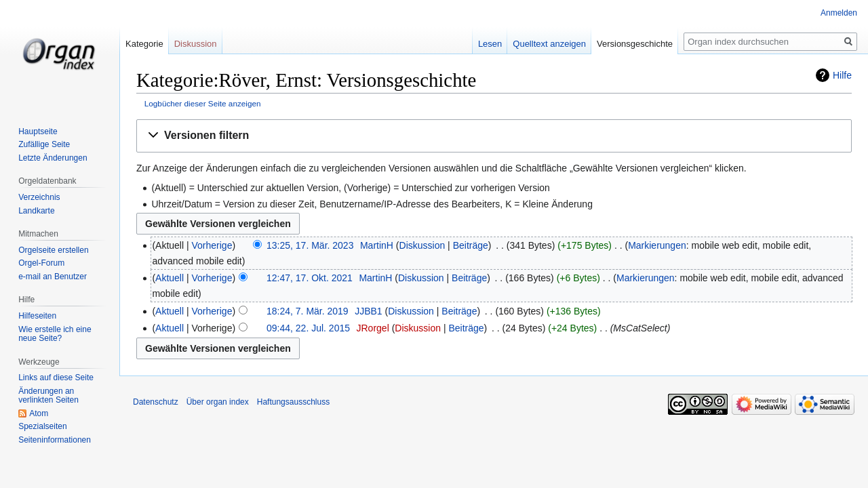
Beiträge (471, 245)
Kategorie (144, 44)
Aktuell (170, 278)
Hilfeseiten (37, 316)
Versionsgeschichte (635, 44)
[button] (494, 136)
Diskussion (422, 245)
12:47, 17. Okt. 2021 (310, 278)
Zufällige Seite (44, 144)
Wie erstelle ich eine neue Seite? (55, 334)
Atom (39, 413)
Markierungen (657, 245)
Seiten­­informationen (55, 440)
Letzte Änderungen (53, 158)
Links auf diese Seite (56, 378)
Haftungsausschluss (293, 402)
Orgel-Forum (41, 263)
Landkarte (36, 211)
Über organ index (218, 402)
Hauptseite (38, 131)
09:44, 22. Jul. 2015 (308, 328)
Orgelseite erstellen (53, 250)
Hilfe (842, 75)
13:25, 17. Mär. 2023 (310, 245)
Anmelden (839, 13)
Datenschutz (156, 402)
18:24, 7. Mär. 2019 (308, 311)
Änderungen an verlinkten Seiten (48, 396)
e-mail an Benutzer (53, 277)
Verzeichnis (39, 197)
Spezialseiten (42, 426)
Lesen (490, 44)
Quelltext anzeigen (549, 44)
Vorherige (212, 245)
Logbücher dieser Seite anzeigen (203, 103)
